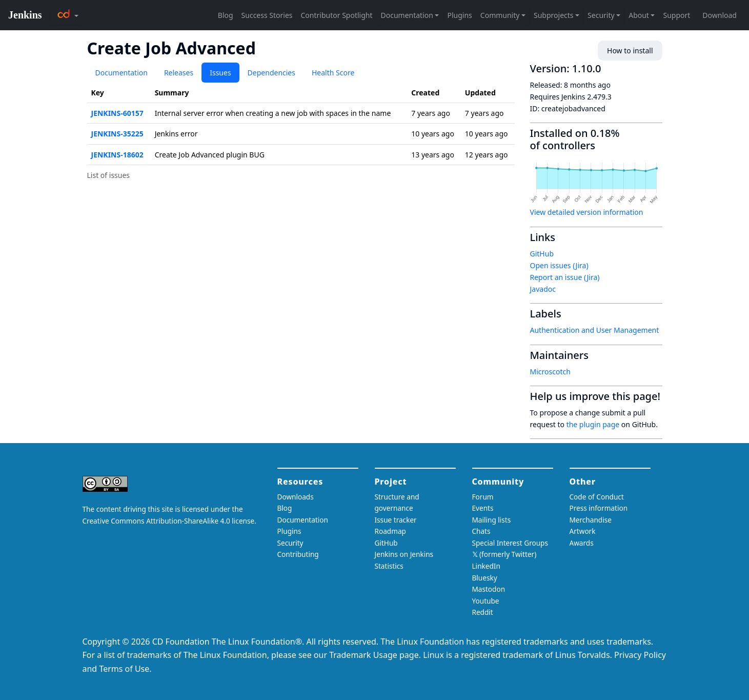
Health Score (333, 73)
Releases (179, 73)
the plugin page (593, 424)
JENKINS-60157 (117, 113)
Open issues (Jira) (559, 265)
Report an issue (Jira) (565, 277)
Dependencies (271, 73)
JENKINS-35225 (117, 134)
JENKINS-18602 (117, 155)
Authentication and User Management (595, 330)
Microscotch (550, 372)
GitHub (542, 254)
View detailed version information (587, 212)
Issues (220, 73)
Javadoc (543, 289)
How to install (630, 51)
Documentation (122, 73)
